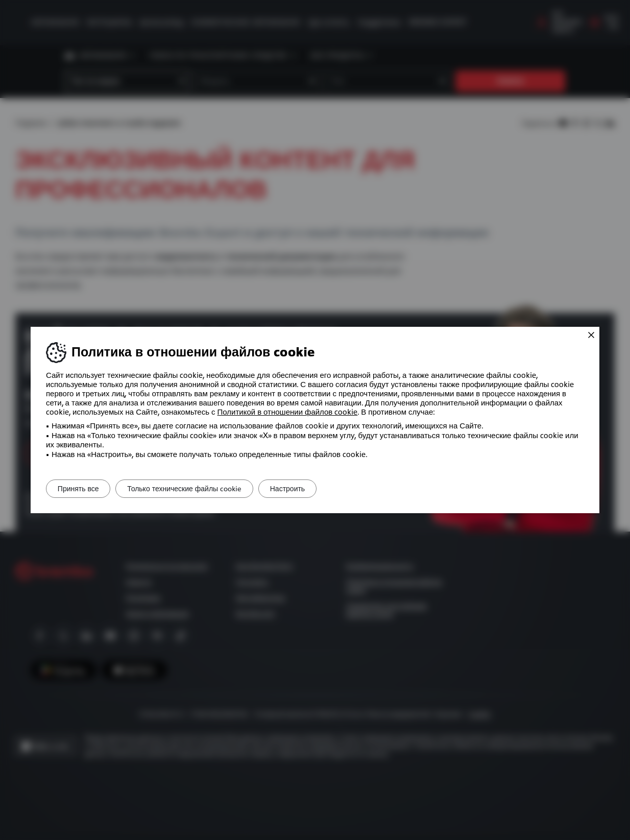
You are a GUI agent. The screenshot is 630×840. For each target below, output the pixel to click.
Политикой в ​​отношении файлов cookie (288, 412)
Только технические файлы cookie (197, 489)
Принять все (82, 489)
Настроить (308, 489)
